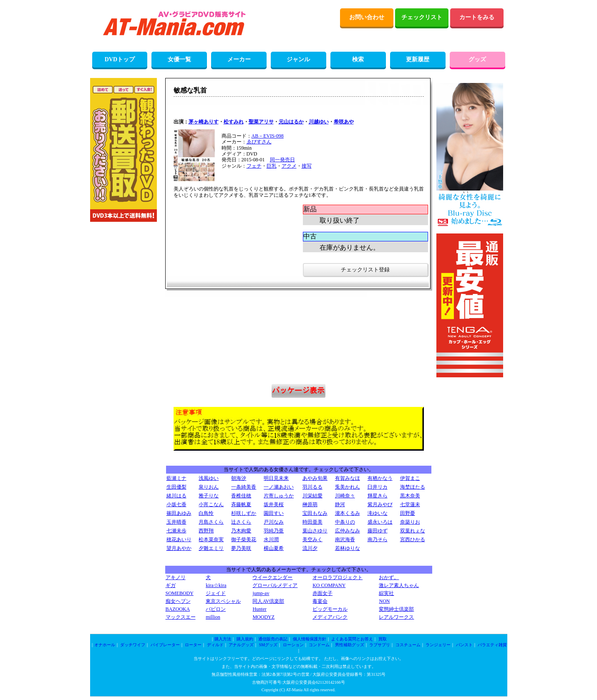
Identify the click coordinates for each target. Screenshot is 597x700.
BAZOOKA (178, 609)
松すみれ (234, 122)
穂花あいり (179, 539)
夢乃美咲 (241, 548)
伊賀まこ (410, 478)
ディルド (215, 645)
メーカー (239, 59)
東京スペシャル (223, 601)
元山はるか (291, 122)
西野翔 (206, 531)
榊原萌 (310, 504)
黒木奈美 (410, 496)
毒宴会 (320, 601)
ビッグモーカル (330, 609)
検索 (358, 59)
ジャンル (298, 59)
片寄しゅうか (279, 496)
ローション (293, 645)
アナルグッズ (241, 645)
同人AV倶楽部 (268, 601)
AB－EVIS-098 (268, 136)
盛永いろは (380, 522)
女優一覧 (179, 59)
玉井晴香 (176, 522)
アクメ (289, 166)
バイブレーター (165, 645)
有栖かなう (380, 478)
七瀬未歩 (176, 531)
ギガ (171, 585)
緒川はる (176, 496)
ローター (193, 645)
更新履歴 (418, 59)
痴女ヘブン (178, 601)
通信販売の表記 (273, 639)
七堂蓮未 (410, 504)
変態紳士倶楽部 (396, 609)
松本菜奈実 (211, 539)
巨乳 (272, 166)
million (213, 617)
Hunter (259, 609)
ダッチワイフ (133, 645)
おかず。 (389, 577)
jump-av (261, 593)
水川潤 (271, 539)
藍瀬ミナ (176, 478)
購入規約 (245, 639)
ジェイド (216, 593)
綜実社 (386, 593)
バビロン (216, 609)
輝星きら (378, 496)
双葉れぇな (413, 531)
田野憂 (408, 513)
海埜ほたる (413, 487)
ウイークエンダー (272, 577)
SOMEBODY (180, 593)
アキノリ (176, 577)
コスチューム (408, 645)
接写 (307, 166)
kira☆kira (216, 585)
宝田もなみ (315, 513)
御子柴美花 (244, 539)
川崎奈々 (345, 496)
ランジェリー (438, 645)
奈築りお (410, 522)
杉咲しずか (244, 513)
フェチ (254, 166)
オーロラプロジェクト (338, 577)
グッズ (477, 59)
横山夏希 (274, 548)
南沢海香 (345, 539)
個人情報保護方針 (310, 639)
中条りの (345, 522)
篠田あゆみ (179, 513)
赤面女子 (322, 593)
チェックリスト (422, 17)
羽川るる (312, 487)
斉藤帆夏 (241, 504)
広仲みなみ (348, 531)
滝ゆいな (378, 513)
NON (384, 601)
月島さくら (211, 522)
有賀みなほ (348, 478)
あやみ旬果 (315, 478)
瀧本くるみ (348, 513)
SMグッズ (268, 645)
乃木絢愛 (241, 531)
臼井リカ (378, 487)
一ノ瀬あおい (279, 487)
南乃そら (378, 539)
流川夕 (310, 548)
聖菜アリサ (261, 122)
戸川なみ (274, 522)
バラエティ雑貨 (492, 645)
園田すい (274, 513)
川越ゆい (319, 122)
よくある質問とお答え (352, 639)
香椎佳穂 (241, 496)
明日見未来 (276, 478)
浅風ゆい (209, 478)
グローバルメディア (275, 585)
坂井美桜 (274, 504)
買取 (383, 639)
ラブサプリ (380, 645)
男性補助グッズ (350, 645)
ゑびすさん (259, 142)
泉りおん (209, 487)
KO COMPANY (329, 585)
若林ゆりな (348, 548)
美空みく (312, 539)
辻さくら (241, 522)
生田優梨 (176, 487)
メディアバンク (330, 617)
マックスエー (181, 617)
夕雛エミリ (211, 548)
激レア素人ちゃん (399, 585)
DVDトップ (120, 59)
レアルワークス (396, 617)
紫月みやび (380, 504)
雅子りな (209, 496)
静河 (340, 504)
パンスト (464, 645)
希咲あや (344, 122)
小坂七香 (176, 504)
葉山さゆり (315, 531)
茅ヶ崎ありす (204, 122)
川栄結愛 (312, 496)
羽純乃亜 (274, 531)
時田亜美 (312, 522)
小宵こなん (211, 504)
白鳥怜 (206, 513)
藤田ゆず (378, 531)
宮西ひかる (413, 539)
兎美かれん (348, 487)
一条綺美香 (244, 487)
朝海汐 (239, 478)
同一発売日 (282, 160)
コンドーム (319, 645)
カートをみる (477, 17)
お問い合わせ (367, 17)
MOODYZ (263, 617)
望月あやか (179, 548)
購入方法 (223, 639)
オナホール (105, 645)
